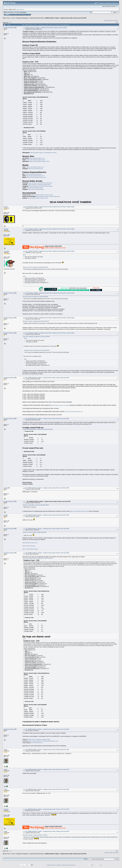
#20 (118, 832)
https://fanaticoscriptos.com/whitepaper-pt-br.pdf (43, 153)
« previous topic (108, 20)
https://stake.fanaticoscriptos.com (35, 176)
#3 (118, 230)
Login (19, 15)
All (11, 22)
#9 (118, 419)
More (29, 15)
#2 (118, 207)
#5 (118, 294)
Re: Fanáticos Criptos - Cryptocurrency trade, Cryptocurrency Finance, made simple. (50, 207)
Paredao (6, 229)
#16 (118, 750)
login (18, 9)
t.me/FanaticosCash (37, 743)
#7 (118, 334)
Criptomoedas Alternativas (37, 18)
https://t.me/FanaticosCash (36, 169)
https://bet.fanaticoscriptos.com (33, 174)
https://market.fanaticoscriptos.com (36, 177)
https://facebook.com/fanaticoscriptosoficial (40, 183)
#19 (118, 810)
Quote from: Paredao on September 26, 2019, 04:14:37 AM (36, 321)
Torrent (24, 12)
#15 (118, 730)
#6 (118, 318)
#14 (118, 554)
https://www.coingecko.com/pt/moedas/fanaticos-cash (44, 741)
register (22, 9)
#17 (118, 770)
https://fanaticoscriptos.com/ (30, 543)
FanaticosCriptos (9, 28)
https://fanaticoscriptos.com (37, 158)
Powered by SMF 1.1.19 (52, 865)
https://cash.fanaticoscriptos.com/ (79, 511)
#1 (118, 28)
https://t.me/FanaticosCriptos (36, 189)
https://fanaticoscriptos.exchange (60, 405)
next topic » (115, 20)
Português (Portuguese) (22, 18)
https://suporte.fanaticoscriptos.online (38, 198)
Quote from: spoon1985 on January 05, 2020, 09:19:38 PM (36, 505)
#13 (118, 529)
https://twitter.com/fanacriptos (35, 188)
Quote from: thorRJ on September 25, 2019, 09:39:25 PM (35, 267)
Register (24, 15)
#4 (118, 252)
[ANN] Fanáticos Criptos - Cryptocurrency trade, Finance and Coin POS (66, 18)
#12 (118, 516)
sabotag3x (7, 251)
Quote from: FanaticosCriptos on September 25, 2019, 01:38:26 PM (38, 429)
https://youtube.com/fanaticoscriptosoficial (39, 185)
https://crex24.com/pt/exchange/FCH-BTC (39, 739)
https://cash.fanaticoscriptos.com (35, 167)
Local (13, 18)
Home (7, 15)
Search (15, 15)
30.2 (21, 12)
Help (11, 15)
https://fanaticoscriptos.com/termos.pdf (42, 195)
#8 (118, 378)
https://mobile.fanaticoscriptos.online (39, 161)
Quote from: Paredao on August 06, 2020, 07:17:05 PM (35, 835)
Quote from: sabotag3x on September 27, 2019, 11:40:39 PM (36, 337)
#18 (118, 790)
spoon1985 (7, 488)
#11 (118, 502)
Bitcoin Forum (7, 18)
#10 (118, 489)
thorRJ (6, 207)
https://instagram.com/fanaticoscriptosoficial (41, 186)
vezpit (5, 750)
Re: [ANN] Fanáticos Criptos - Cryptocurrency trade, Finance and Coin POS (47, 378)
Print (117, 22)
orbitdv (6, 515)
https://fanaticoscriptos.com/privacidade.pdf (48, 196)
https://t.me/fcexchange (29, 546)
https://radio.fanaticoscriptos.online (36, 160)
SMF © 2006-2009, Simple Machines (67, 865)
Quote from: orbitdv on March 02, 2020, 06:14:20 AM (34, 532)
